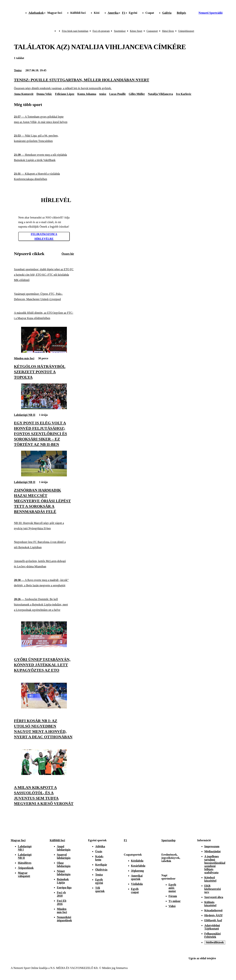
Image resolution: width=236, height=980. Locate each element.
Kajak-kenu (99, 858)
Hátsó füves (168, 31)
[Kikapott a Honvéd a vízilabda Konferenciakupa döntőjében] (44, 177)
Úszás (99, 851)
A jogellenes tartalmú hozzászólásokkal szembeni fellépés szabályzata (215, 864)
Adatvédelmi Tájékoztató (212, 927)
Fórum (173, 896)
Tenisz (18, 70)
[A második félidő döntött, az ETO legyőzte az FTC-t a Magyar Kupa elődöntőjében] (44, 316)
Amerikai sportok (137, 877)
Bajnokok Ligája (63, 881)
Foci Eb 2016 (62, 902)
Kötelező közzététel (210, 879)
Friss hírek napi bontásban (75, 31)
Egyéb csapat (135, 891)
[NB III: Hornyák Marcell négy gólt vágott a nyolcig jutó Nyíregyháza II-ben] (44, 526)
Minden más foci (24, 358)
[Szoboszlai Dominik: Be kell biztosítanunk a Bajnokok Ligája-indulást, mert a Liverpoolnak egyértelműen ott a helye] (44, 605)
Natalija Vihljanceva (160, 94)
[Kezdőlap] (11, 13)
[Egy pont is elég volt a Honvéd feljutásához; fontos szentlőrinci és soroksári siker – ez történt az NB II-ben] (44, 408)
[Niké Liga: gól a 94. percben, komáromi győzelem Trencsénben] (44, 138)
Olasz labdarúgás (64, 864)
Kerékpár (101, 865)
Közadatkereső (213, 910)
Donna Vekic (44, 94)
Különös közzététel (210, 904)
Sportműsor (120, 31)
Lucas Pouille (117, 94)
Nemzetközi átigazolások (64, 919)
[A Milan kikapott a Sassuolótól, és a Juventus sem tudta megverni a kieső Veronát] (44, 774)
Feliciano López (65, 94)
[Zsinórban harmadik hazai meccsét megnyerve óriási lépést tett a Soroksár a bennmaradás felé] (44, 475)
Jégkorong (137, 871)
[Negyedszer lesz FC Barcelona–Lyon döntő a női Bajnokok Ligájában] (44, 545)
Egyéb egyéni (99, 881)
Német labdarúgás (64, 873)
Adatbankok (36, 13)
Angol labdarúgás (64, 848)
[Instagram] (207, 827)
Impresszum (212, 846)
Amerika (113, 13)
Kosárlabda (138, 866)
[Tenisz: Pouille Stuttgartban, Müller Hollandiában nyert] (118, 84)
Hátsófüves (25, 863)
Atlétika (100, 846)
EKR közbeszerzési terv (213, 889)
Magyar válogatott (24, 874)
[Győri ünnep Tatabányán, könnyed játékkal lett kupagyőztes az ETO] (44, 646)
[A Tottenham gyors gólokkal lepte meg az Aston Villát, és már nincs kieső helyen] (44, 120)
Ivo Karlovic (184, 94)
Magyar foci (18, 840)
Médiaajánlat (213, 851)
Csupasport (152, 31)
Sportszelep (169, 840)
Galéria (167, 13)
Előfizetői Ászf (213, 920)
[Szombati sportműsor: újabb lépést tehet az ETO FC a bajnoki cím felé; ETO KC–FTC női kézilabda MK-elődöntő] (44, 275)
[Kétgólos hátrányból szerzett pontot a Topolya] (44, 352)
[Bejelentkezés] (181, 13)
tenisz (103, 94)
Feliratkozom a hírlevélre (44, 236)
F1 (124, 13)
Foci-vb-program (101, 31)
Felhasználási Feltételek (213, 935)
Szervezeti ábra (214, 897)
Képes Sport (136, 31)
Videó (172, 906)
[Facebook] (215, 827)
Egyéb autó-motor (172, 888)
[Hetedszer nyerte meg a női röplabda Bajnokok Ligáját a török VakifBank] (44, 158)
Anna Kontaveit (24, 94)
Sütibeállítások (215, 942)
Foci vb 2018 (61, 894)
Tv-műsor (175, 901)
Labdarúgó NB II (25, 415)
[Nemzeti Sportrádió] (208, 13)
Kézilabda (137, 861)
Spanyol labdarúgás (64, 856)
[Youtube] (223, 827)
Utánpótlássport (186, 31)
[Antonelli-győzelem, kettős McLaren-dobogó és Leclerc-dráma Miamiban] (44, 564)
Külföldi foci (57, 840)
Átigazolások (26, 868)
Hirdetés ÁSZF (214, 915)
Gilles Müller (137, 94)
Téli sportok (100, 889)
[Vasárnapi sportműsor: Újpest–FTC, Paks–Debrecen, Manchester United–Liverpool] (44, 296)
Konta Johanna (87, 94)
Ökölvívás (101, 870)
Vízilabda (137, 884)
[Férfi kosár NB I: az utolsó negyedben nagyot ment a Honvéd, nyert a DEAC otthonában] (44, 707)
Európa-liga (64, 887)
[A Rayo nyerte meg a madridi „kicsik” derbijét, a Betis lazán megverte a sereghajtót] (44, 583)
